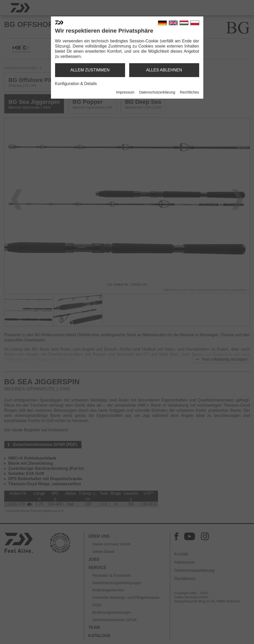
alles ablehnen (164, 70)
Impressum (125, 92)
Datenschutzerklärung (157, 92)
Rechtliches (189, 92)
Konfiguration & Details (76, 84)
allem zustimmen (90, 70)
